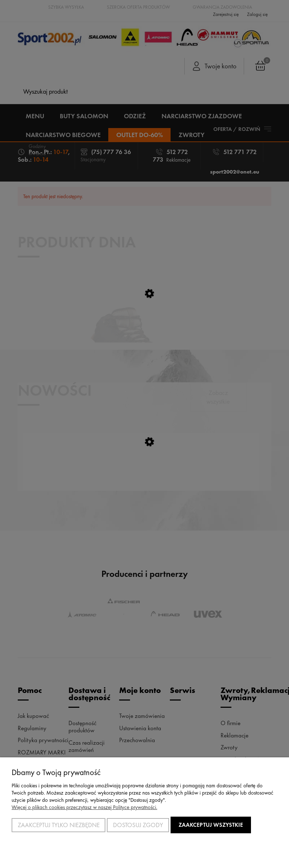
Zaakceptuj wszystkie (211, 825)
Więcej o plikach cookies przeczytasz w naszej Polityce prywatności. (84, 807)
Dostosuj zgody (138, 825)
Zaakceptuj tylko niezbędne (59, 825)
